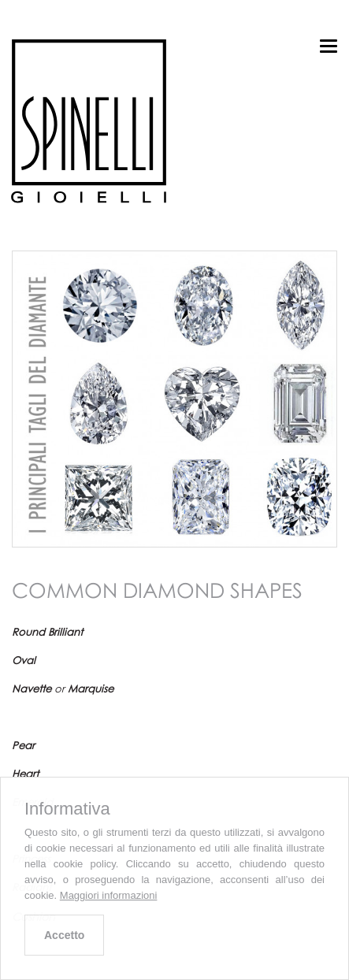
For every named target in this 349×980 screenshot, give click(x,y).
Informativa (67, 809)
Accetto (64, 935)
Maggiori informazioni (109, 895)
